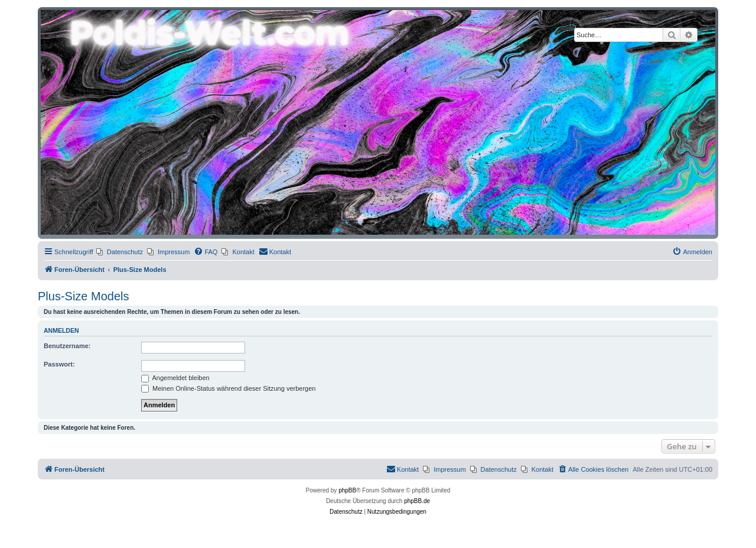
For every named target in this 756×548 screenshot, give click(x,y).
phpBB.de (417, 501)
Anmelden (61, 330)
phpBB (347, 490)
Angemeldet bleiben (175, 378)
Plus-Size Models (84, 296)
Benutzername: (67, 346)
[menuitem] (120, 252)
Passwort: (59, 364)
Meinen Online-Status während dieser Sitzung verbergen (228, 388)
